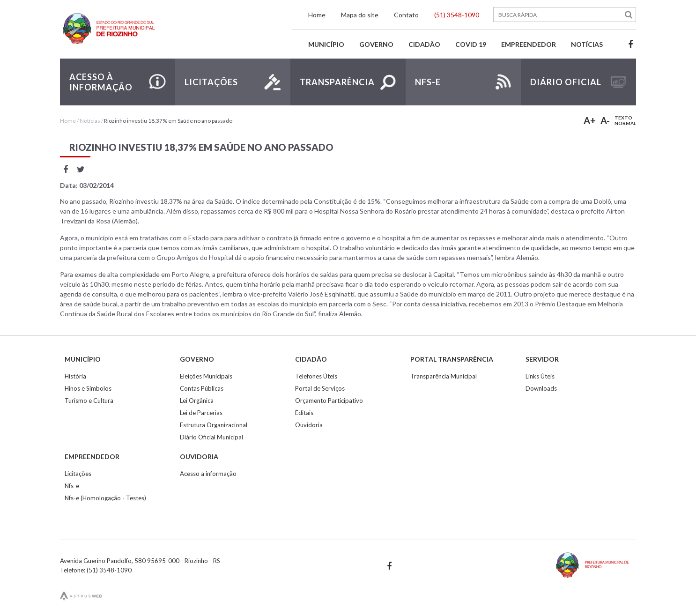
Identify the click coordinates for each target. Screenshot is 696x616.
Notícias (587, 44)
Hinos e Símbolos (88, 388)
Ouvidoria (309, 425)
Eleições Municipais (206, 376)
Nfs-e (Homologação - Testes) (105, 498)
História (75, 376)
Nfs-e (72, 486)
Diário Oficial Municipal (211, 437)
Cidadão (424, 44)
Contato (406, 15)
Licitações (78, 474)
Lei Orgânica (197, 401)
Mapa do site (360, 15)
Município (326, 44)
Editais (304, 413)
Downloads (541, 388)
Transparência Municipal (444, 376)
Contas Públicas (202, 388)
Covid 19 (471, 44)
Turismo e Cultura (89, 401)
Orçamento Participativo (329, 401)
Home (317, 15)
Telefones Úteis (316, 376)
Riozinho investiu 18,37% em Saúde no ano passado (168, 121)
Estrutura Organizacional (214, 425)
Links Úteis (540, 376)
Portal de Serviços (320, 388)
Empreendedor (529, 44)
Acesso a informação (208, 474)
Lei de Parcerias (201, 413)
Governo (376, 44)
